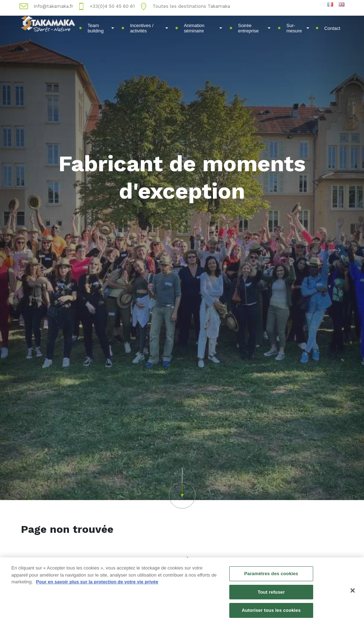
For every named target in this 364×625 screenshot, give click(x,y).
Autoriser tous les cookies (271, 611)
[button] (27, 250)
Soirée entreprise (255, 28)
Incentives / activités (149, 28)
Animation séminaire (203, 28)
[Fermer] (353, 592)
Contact (332, 28)
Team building (101, 28)
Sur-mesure (298, 28)
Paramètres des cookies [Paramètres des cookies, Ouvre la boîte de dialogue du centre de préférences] (271, 575)
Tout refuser (271, 593)
